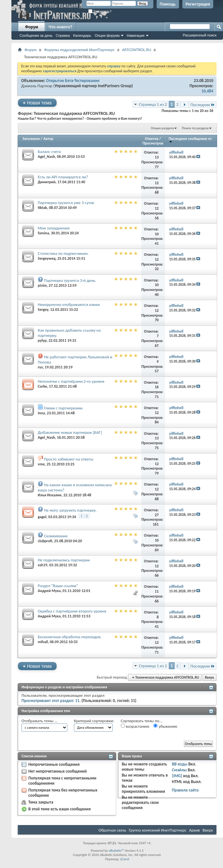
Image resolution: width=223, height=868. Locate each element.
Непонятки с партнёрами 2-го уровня (71, 381)
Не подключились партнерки (64, 560)
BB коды (180, 764)
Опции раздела (162, 128)
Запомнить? (100, 12)
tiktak (42, 208)
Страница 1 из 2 (153, 104)
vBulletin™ (116, 851)
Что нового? (60, 27)
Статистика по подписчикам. (63, 253)
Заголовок (31, 139)
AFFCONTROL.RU (137, 50)
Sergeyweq (47, 258)
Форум (32, 27)
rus (40, 367)
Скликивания (56, 536)
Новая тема (37, 103)
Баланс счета (49, 152)
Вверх (209, 677)
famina (43, 233)
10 (157, 234)
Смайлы (179, 770)
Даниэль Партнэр (37, 86)
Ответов (152, 139)
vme (41, 464)
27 (157, 515)
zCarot (125, 859)
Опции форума (107, 35)
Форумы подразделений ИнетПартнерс (79, 50)
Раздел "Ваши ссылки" (58, 586)
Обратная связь (112, 830)
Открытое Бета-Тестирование (73, 81)
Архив (195, 830)
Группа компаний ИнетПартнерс (158, 830)
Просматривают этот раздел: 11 (50, 701)
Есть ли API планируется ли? (63, 177)
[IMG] (177, 776)
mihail (43, 642)
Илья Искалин (50, 495)
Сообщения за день (36, 35)
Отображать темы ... (40, 721)
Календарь (82, 35)
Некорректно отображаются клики (69, 304)
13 (157, 157)
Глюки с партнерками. (64, 408)
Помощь (168, 4)
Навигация (135, 35)
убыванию (165, 726)
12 (157, 183)
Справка (63, 35)
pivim (42, 285)
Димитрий (47, 182)
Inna (41, 413)
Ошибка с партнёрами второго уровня (72, 611)
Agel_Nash (46, 157)
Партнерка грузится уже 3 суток (66, 203)
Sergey (43, 310)
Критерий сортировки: (94, 721)
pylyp (42, 340)
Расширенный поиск (200, 35)
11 (157, 591)
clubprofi (45, 541)
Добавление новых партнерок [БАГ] (70, 432)
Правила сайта (185, 790)
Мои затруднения (54, 228)
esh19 (42, 565)
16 (157, 387)
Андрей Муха (49, 591)
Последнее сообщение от (190, 140)
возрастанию (135, 726)
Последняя (203, 105)
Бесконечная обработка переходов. (70, 637)
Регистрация (198, 4)
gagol (42, 517)
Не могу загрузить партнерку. (70, 510)
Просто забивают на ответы (69, 459)
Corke (42, 386)
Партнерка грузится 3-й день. (70, 280)
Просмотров (153, 143)
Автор (48, 139)
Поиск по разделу (195, 128)
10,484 (207, 91)
